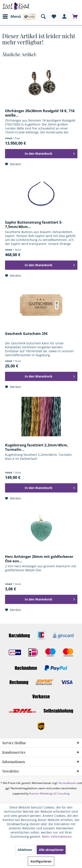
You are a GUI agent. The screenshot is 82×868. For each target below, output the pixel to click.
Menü (12, 16)
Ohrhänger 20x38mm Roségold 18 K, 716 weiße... (40, 113)
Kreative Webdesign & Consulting (49, 793)
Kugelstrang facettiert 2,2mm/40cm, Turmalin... (37, 447)
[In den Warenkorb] (41, 154)
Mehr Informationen (57, 837)
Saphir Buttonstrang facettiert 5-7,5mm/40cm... (34, 225)
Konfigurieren (41, 861)
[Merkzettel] (54, 16)
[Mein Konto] (64, 16)
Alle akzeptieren (51, 850)
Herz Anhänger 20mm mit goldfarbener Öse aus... (39, 559)
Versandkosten (67, 783)
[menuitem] (12, 16)
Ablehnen (25, 850)
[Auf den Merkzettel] (13, 164)
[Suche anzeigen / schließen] (43, 16)
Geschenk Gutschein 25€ (26, 334)
